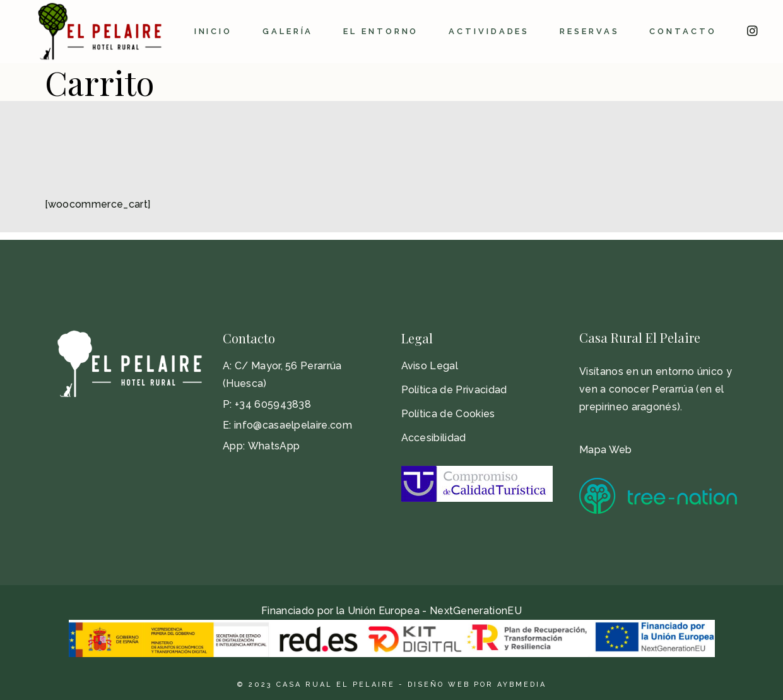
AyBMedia (522, 685)
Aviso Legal (430, 366)
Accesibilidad (434, 438)
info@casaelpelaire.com (293, 425)
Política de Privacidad (454, 390)
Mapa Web (606, 450)
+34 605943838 (273, 404)
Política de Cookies (448, 414)
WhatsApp (274, 446)
